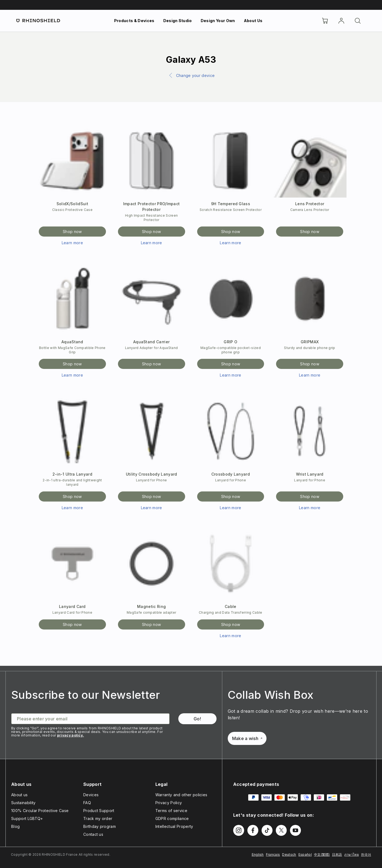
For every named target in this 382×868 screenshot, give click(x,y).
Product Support (99, 811)
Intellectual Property (174, 826)
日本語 (337, 854)
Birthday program (100, 826)
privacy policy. (71, 735)
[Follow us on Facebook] (253, 830)
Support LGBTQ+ (27, 818)
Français (273, 854)
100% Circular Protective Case (40, 811)
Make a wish (247, 738)
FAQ (87, 803)
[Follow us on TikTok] (267, 830)
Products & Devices (134, 21)
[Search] (358, 21)
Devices (91, 795)
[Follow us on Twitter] (281, 830)
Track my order (98, 818)
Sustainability (23, 803)
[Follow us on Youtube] (295, 830)
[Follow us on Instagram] (239, 830)
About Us (253, 21)
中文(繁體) (322, 854)
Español (305, 854)
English (258, 854)
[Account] (341, 21)
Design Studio (178, 21)
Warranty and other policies (181, 795)
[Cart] (325, 21)
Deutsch (289, 854)
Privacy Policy (169, 803)
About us (20, 795)
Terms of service (171, 811)
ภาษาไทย (352, 854)
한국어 (366, 854)
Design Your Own (218, 21)
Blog (15, 826)
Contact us (93, 834)
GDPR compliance (172, 818)
